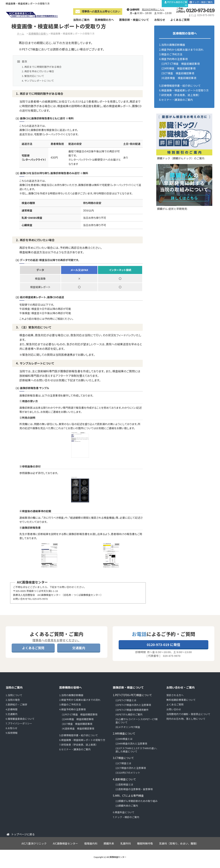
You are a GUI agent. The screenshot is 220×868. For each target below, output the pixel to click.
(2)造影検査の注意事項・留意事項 (134, 789)
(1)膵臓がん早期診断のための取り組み (137, 801)
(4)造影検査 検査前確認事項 (179, 78)
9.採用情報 (12, 733)
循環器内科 (91, 843)
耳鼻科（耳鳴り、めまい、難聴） (179, 843)
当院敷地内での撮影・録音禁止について (188, 714)
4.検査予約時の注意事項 (173, 59)
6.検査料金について (124, 812)
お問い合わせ (174, 709)
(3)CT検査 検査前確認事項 (178, 73)
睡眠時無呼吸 (145, 843)
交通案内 (153, 2)
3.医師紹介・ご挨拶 (16, 704)
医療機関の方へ (104, 20)
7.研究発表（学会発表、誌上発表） (180, 95)
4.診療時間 (12, 709)
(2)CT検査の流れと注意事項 (131, 768)
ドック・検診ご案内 (203, 2)
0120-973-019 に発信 (164, 644)
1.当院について (14, 695)
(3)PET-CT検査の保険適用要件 (132, 710)
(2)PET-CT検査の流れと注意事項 (133, 705)
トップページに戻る (23, 834)
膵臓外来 (109, 843)
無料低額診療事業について (181, 700)
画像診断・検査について (134, 20)
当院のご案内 (81, 20)
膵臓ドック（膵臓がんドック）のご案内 (181, 158)
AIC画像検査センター (65, 843)
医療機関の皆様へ (71, 687)
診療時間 (138, 2)
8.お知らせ (12, 728)
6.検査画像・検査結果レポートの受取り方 (184, 90)
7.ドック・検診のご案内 (126, 817)
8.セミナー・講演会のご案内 (176, 100)
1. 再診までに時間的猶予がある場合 (42, 67)
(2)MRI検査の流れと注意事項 (131, 743)
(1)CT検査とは (123, 763)
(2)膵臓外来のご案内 (127, 806)
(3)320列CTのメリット (128, 773)
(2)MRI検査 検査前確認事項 (178, 68)
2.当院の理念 (13, 700)
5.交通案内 (12, 714)
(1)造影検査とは (124, 784)
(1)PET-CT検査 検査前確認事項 (180, 64)
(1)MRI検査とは (124, 739)
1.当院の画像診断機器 (172, 45)
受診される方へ (175, 695)
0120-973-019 (200, 10)
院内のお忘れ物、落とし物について (186, 719)
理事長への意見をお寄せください (98, 11)
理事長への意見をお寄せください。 (56, 640)
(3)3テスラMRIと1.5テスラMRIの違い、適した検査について (137, 750)
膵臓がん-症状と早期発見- (172, 209)
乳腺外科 (126, 843)
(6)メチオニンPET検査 (128, 727)
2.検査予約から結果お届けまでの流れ (181, 50)
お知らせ (160, 20)
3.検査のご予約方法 (171, 54)
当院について (120, 2)
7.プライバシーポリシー (19, 723)
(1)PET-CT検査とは (126, 700)
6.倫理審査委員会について (20, 719)
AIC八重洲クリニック (34, 843)
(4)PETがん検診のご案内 (129, 714)
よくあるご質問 (180, 20)
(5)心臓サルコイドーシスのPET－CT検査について (137, 721)
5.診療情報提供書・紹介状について (180, 86)
